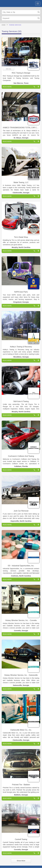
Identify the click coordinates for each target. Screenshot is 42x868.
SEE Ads (9, 69)
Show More (21, 861)
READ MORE (7, 87)
